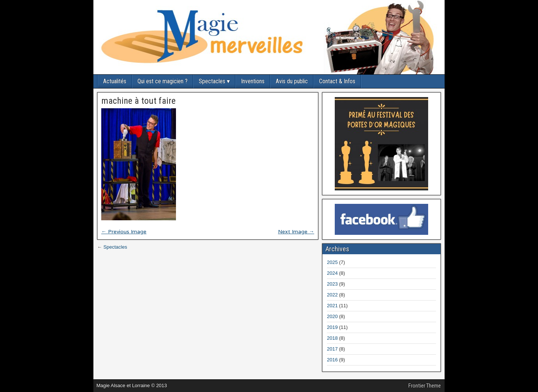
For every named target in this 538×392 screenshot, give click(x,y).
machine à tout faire (138, 101)
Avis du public (292, 81)
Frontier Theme (425, 386)
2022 (332, 295)
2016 (332, 360)
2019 (332, 327)
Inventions (253, 81)
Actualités (115, 81)
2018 (332, 338)
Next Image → (296, 231)
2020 (332, 316)
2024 (332, 273)
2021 (332, 306)
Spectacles (212, 81)
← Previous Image (124, 231)
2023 (332, 284)
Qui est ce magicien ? (163, 81)
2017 (332, 349)
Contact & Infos (337, 81)
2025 (332, 262)
